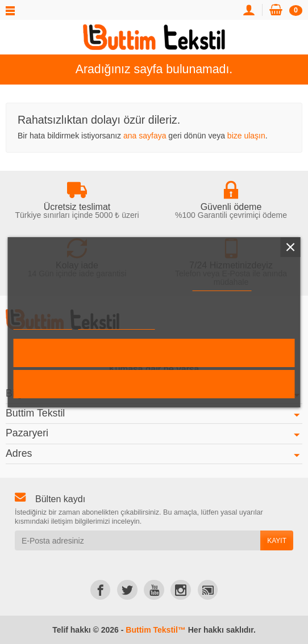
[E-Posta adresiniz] (138, 540)
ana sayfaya (145, 136)
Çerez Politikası (222, 286)
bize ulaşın (246, 136)
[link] (100, 590)
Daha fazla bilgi (43, 324)
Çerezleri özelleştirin (116, 324)
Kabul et (154, 353)
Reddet (154, 384)
